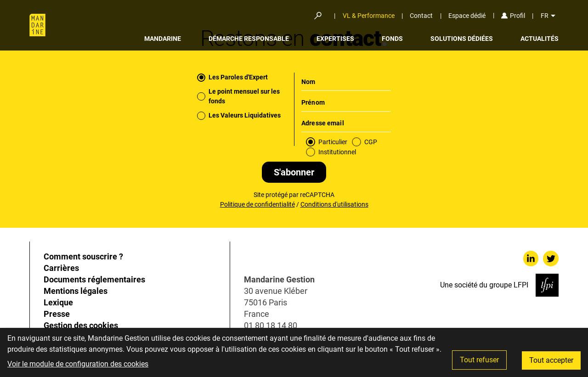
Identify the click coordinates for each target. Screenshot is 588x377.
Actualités (540, 39)
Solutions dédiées (462, 39)
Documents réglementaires (94, 279)
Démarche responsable (249, 39)
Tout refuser (479, 360)
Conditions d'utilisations (334, 204)
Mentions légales (76, 291)
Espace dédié (467, 16)
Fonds (392, 39)
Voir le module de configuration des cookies (78, 364)
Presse (57, 314)
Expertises (335, 39)
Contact (421, 16)
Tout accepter (551, 360)
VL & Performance (369, 16)
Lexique (58, 302)
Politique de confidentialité (257, 204)
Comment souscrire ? (83, 256)
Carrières (61, 268)
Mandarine (163, 39)
